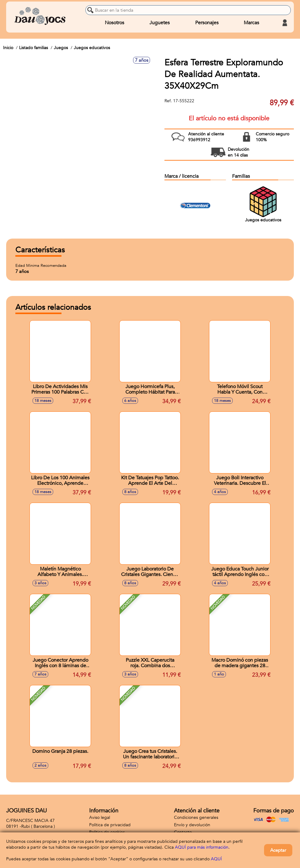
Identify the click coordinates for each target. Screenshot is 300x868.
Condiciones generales (196, 817)
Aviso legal (100, 817)
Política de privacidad (110, 825)
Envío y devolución (192, 825)
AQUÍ (216, 859)
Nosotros (114, 23)
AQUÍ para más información (202, 847)
